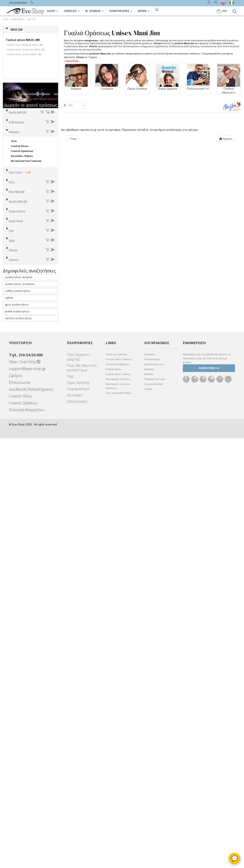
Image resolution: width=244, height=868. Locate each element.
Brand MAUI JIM (17, 336)
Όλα (15, 187)
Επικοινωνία (20, 812)
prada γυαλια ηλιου (17, 741)
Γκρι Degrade (21, 522)
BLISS (15, 370)
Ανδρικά (16, 305)
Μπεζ (16, 470)
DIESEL (15, 395)
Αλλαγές (75, 825)
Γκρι (15, 517)
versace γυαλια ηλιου (18, 748)
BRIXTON (17, 375)
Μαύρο (17, 485)
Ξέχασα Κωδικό (154, 814)
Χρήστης (149, 799)
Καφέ (16, 527)
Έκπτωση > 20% (21, 642)
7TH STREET (19, 355)
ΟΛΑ (14, 122)
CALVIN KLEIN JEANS (24, 380)
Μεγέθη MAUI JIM (18, 112)
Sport (14, 300)
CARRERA (17, 385)
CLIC (14, 390)
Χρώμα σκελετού (17, 451)
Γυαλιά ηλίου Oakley (118, 804)
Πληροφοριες (121, 11)
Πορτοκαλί (20, 480)
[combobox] (77, 105)
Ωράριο (15, 805)
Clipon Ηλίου (21, 513)
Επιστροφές (77, 831)
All (12, 555)
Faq (70, 806)
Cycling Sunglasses (117, 794)
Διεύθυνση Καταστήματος (31, 819)
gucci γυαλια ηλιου (17, 734)
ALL (15, 460)
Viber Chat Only (25, 792)
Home (6, 19)
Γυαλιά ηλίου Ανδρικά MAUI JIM (25, 45)
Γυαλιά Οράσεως (18, 19)
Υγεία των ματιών (116, 784)
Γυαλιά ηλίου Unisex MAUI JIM (24, 54)
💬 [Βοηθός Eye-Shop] (235, 858)
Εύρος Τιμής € (21, 256)
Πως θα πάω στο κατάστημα (82, 798)
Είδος (12, 281)
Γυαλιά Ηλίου (20, 230)
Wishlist (149, 804)
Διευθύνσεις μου (154, 794)
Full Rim (16, 560)
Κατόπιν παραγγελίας (27, 182)
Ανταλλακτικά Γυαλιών (26, 245)
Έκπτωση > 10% (21, 637)
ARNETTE (17, 365)
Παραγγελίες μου (155, 809)
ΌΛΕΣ (15, 661)
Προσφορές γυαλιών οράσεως (118, 816)
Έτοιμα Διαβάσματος (25, 325)
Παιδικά (16, 315)
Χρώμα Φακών (16, 499)
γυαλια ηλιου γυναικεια (20, 714)
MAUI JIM (31, 19)
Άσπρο (17, 465)
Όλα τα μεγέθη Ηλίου (119, 823)
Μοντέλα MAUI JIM (18, 403)
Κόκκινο (18, 489)
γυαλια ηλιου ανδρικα (19, 707)
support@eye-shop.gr (27, 798)
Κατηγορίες (14, 216)
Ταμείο (148, 819)
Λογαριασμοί (78, 819)
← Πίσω (72, 139)
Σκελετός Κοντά (22, 320)
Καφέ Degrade (22, 532)
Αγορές (226, 139)
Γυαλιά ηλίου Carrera (118, 789)
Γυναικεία (17, 310)
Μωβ (16, 475)
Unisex (15, 295)
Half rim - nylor (20, 565)
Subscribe (209, 798)
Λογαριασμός (152, 789)
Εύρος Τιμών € (18, 265)
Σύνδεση (149, 784)
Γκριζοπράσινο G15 (25, 537)
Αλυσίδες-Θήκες (22, 240)
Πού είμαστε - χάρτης (79, 787)
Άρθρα (144, 11)
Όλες (16, 632)
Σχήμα (12, 575)
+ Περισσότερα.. (72, 61)
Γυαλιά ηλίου (113, 799)
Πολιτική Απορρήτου (27, 840)
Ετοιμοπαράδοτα (24, 177)
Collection (14, 652)
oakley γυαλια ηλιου (18, 721)
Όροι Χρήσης (78, 812)
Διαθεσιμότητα (16, 168)
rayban (9, 727)
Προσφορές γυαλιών (118, 809)
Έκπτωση (13, 623)
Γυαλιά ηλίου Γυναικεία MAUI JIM (25, 50)
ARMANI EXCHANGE (23, 360)
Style (11, 546)
